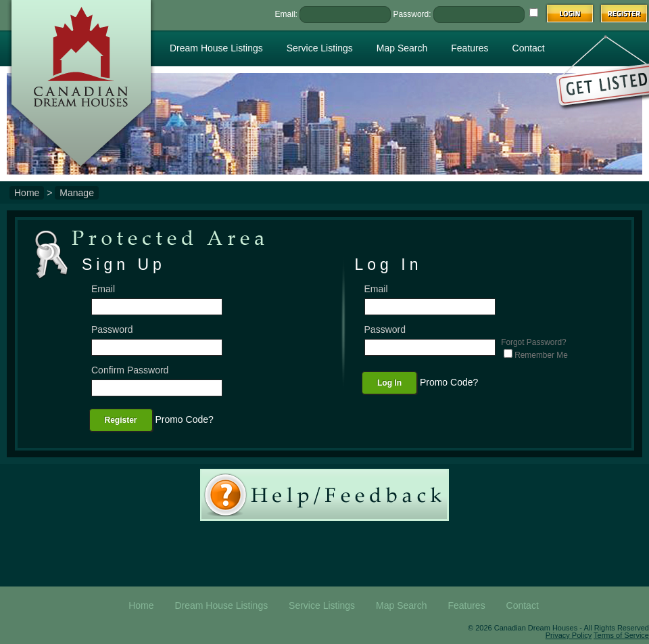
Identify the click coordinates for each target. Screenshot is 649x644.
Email (103, 289)
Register (121, 420)
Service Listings (320, 48)
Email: (286, 14)
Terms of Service (621, 635)
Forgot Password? (534, 343)
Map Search (402, 48)
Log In (389, 383)
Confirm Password (130, 370)
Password (112, 329)
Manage (77, 193)
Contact (529, 48)
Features (470, 48)
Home (27, 193)
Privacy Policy (569, 635)
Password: (412, 14)
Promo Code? (184, 419)
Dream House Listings (216, 48)
